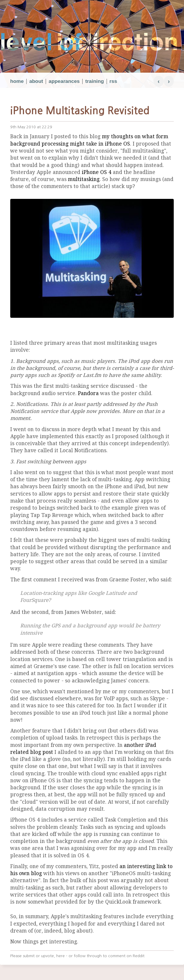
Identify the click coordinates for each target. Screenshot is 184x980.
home (17, 81)
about (36, 81)
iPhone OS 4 (97, 172)
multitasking (84, 179)
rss (113, 81)
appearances (64, 81)
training (95, 81)
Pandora (88, 393)
